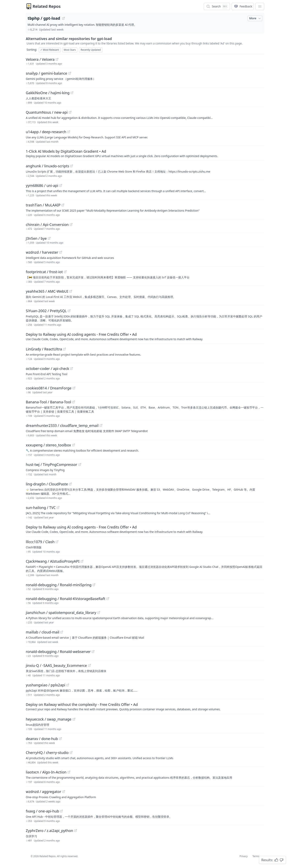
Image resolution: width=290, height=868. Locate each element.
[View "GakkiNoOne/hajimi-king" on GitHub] (72, 93)
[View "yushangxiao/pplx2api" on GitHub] (68, 685)
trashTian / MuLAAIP (43, 205)
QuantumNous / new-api (47, 112)
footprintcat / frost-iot (44, 272)
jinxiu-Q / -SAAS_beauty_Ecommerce (56, 665)
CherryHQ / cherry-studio (47, 753)
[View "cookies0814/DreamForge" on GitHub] (74, 388)
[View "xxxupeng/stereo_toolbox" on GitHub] (74, 445)
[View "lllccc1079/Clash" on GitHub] (57, 542)
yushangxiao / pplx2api (46, 685)
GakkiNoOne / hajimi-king (48, 93)
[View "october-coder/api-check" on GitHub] (71, 369)
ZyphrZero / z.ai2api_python (49, 831)
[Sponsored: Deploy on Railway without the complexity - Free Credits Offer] (145, 706)
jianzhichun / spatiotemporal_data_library (61, 613)
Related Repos (47, 6)
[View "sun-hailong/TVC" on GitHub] (58, 508)
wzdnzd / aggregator (43, 792)
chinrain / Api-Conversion (47, 224)
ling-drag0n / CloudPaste (47, 484)
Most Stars (70, 50)
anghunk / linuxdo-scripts (47, 166)
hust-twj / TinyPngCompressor (52, 464)
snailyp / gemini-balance (47, 73)
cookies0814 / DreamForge (49, 388)
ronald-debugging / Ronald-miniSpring (59, 585)
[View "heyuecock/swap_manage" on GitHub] (74, 719)
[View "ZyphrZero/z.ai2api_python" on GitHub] (76, 831)
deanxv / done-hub (42, 739)
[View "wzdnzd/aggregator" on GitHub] (64, 792)
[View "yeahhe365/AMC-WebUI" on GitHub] (71, 291)
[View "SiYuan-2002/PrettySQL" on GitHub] (69, 311)
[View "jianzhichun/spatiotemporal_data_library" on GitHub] (99, 613)
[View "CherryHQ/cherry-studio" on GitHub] (71, 753)
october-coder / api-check (47, 369)
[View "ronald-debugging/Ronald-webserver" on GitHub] (93, 652)
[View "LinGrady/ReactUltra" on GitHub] (64, 349)
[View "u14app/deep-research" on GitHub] (69, 132)
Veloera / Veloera (40, 59)
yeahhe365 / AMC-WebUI (47, 291)
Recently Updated (91, 50)
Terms (256, 856)
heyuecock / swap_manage (49, 719)
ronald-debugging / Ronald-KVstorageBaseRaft (66, 599)
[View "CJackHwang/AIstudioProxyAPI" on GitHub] (82, 561)
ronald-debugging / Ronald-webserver (58, 652)
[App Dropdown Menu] (260, 6)
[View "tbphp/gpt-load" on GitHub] (63, 18)
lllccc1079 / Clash (40, 542)
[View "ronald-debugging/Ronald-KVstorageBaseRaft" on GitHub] (108, 599)
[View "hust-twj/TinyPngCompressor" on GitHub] (80, 464)
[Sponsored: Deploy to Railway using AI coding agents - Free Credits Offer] (145, 336)
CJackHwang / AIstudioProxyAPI (53, 561)
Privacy (243, 856)
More (255, 18)
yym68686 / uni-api (42, 185)
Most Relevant (50, 50)
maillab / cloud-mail (42, 632)
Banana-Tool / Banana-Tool (48, 402)
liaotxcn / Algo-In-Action (46, 772)
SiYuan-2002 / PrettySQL (46, 311)
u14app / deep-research (46, 132)
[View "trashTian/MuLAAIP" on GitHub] (63, 205)
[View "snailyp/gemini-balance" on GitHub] (70, 73)
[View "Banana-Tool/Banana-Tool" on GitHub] (74, 402)
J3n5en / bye (36, 238)
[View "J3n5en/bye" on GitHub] (49, 238)
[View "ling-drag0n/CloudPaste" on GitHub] (70, 484)
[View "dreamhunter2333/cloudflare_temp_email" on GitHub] (101, 425)
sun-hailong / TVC (41, 508)
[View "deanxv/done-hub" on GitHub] (60, 739)
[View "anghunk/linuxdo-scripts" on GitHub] (71, 166)
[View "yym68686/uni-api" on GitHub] (61, 185)
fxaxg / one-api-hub (42, 811)
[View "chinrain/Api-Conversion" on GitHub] (71, 224)
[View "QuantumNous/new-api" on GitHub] (70, 112)
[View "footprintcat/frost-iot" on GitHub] (65, 272)
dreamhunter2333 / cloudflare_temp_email (62, 425)
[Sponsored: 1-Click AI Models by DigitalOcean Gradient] (145, 153)
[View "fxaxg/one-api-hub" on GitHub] (61, 811)
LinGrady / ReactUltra (44, 349)
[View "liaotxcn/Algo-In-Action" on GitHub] (69, 772)
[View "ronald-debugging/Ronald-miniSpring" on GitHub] (94, 585)
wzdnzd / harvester (42, 252)
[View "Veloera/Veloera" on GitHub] (57, 59)
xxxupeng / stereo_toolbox (48, 445)
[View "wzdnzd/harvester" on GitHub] (61, 252)
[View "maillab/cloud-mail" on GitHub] (62, 632)
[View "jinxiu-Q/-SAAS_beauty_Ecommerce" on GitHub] (89, 665)
